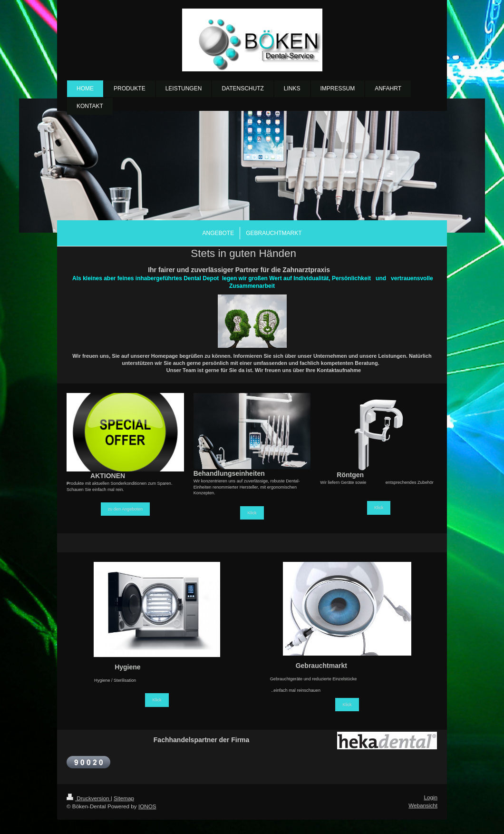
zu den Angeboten (125, 509)
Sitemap (124, 798)
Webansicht (423, 805)
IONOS (147, 806)
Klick (252, 513)
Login (431, 797)
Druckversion (89, 798)
